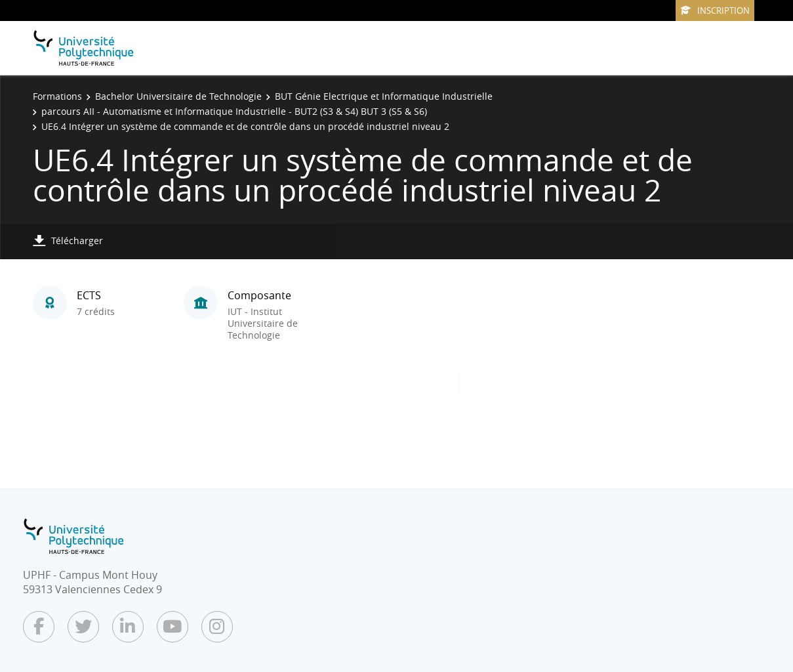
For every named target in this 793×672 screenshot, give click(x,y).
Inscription (715, 10)
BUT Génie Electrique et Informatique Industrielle (384, 96)
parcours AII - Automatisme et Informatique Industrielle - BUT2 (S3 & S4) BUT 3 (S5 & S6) (234, 111)
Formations (57, 96)
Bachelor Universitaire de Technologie (178, 96)
